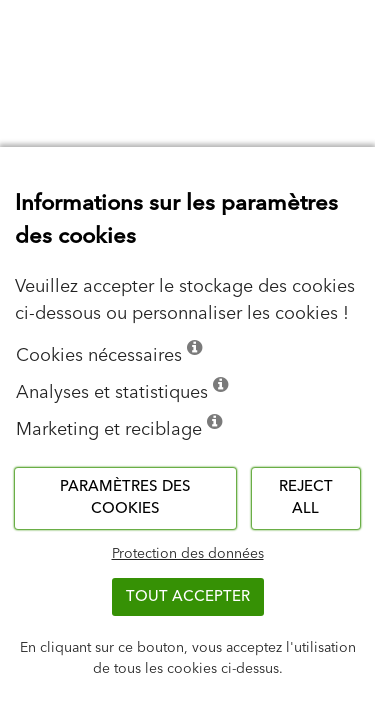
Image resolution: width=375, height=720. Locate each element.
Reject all (306, 498)
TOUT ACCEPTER (188, 596)
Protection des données (188, 554)
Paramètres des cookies (125, 498)
